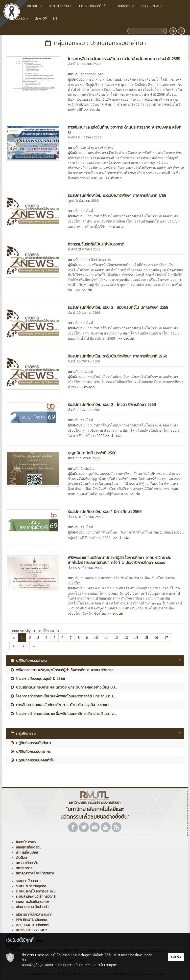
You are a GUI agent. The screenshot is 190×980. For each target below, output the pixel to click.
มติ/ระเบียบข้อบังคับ (96, 6)
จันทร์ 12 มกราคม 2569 (84, 64)
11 (106, 638)
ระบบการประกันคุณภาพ (33, 902)
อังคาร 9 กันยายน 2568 (85, 568)
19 (25, 646)
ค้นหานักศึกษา (26, 842)
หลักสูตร (126, 6)
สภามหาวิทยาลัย (27, 863)
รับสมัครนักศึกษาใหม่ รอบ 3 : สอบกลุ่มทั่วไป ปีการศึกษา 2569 (118, 307)
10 (96, 638)
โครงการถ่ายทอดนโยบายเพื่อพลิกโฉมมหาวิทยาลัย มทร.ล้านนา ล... (63, 714)
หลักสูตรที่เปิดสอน (29, 847)
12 (116, 638)
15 (146, 638)
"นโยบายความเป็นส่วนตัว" (73, 965)
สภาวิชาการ (24, 868)
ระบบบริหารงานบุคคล (31, 886)
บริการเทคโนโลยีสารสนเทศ (34, 915)
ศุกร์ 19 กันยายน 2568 (84, 458)
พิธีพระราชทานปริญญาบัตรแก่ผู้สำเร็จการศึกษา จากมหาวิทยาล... (63, 670)
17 (166, 638)
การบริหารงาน (61, 6)
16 (156, 638)
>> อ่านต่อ (92, 109)
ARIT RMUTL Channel (32, 925)
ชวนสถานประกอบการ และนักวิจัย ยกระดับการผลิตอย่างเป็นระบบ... (63, 687)
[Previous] (14, 638)
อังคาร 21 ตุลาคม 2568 (84, 249)
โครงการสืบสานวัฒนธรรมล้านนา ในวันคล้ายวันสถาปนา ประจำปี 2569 (124, 59)
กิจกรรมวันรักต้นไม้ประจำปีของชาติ (96, 244)
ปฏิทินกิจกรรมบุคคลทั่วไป (32, 760)
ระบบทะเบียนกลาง (29, 881)
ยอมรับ (176, 957)
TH (173, 31)
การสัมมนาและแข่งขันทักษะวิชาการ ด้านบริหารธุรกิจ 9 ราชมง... (61, 705)
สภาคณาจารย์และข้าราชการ (35, 873)
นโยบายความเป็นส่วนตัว (32, 907)
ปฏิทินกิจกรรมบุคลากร (30, 751)
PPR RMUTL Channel (32, 920)
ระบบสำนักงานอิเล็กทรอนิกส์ (36, 897)
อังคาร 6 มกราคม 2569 (85, 137)
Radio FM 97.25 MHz (31, 930)
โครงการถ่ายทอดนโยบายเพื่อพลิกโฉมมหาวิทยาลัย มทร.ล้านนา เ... (63, 696)
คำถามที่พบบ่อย (27, 853)
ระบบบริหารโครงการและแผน (36, 891)
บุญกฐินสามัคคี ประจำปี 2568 (92, 453)
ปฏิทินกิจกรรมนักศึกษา (30, 743)
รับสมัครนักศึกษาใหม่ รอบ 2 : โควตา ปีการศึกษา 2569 (112, 404)
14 (136, 638)
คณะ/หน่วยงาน (153, 6)
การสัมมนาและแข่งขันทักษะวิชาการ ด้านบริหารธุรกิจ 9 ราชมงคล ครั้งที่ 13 (125, 130)
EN (55, 18)
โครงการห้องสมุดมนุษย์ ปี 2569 (37, 679)
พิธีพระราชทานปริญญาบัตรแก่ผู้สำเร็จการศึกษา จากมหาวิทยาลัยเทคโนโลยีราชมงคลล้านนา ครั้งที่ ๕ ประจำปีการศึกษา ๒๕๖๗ (119, 560)
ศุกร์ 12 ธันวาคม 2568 (83, 201)
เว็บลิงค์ (21, 858)
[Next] (34, 646)
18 (15, 646)
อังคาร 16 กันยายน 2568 (85, 517)
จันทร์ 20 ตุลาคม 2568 (84, 313)
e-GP (41, 18)
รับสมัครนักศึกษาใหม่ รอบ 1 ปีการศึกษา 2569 (105, 512)
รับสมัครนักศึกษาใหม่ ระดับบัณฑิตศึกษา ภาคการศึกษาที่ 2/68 (117, 356)
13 (126, 638)
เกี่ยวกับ (35, 6)
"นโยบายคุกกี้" (108, 965)
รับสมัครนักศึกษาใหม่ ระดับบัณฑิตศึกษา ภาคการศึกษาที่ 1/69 (117, 195)
